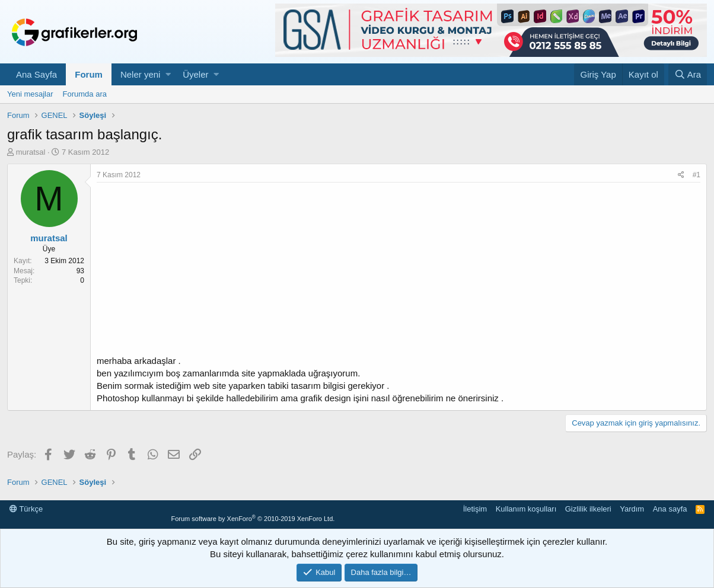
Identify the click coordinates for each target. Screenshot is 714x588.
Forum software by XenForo (253, 519)
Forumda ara (85, 94)
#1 (697, 175)
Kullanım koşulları (526, 509)
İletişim (475, 509)
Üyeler (195, 74)
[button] (168, 74)
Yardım (632, 509)
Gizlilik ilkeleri (588, 509)
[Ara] (688, 74)
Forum (89, 74)
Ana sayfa (670, 509)
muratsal (31, 152)
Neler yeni (141, 74)
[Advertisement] (399, 271)
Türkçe (26, 509)
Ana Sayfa (36, 74)
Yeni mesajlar (30, 94)
